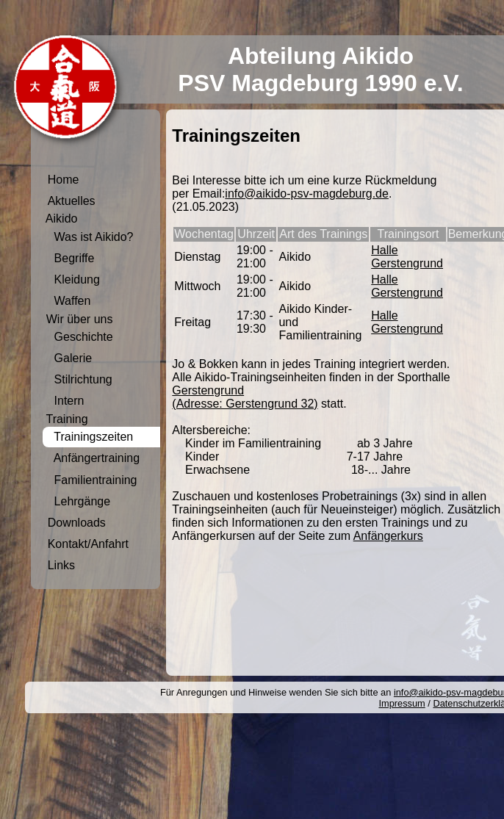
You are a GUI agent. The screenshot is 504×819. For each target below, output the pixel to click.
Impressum (402, 703)
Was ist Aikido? (91, 237)
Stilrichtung (80, 379)
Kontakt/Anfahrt (88, 544)
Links (61, 565)
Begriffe (71, 258)
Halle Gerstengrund (407, 257)
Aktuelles (72, 201)
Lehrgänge (79, 501)
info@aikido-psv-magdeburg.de (307, 194)
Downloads (77, 523)
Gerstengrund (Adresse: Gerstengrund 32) (245, 397)
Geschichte (80, 337)
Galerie (70, 358)
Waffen (69, 301)
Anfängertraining (94, 458)
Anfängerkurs (388, 536)
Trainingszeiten (91, 437)
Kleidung (74, 279)
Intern (66, 401)
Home (64, 180)
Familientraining (93, 480)
